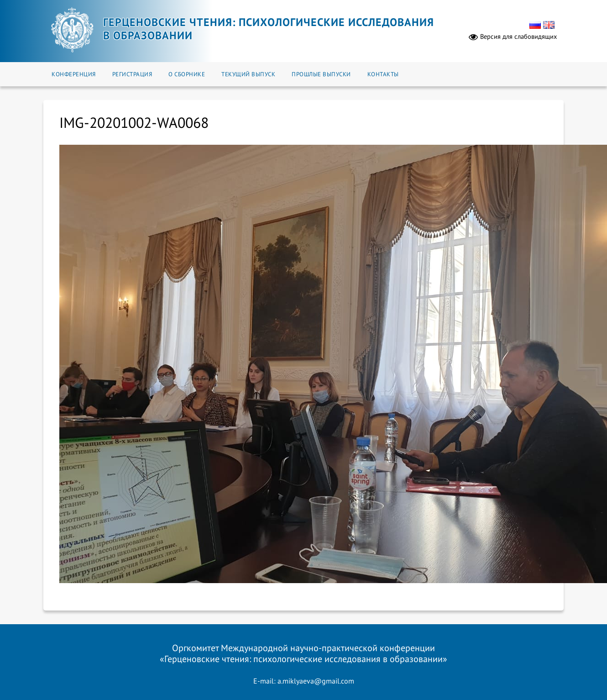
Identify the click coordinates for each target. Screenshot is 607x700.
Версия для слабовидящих (513, 37)
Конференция (74, 74)
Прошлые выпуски (321, 74)
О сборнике (187, 74)
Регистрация (132, 74)
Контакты (383, 74)
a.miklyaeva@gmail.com (316, 681)
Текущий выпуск (248, 74)
